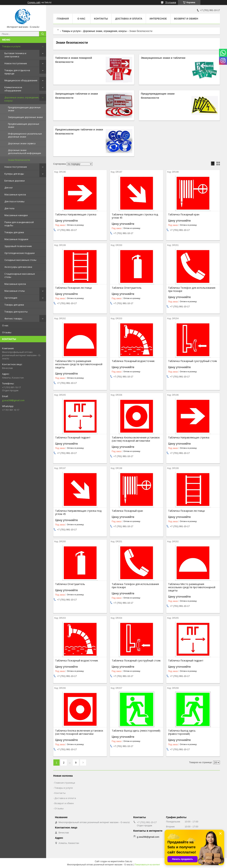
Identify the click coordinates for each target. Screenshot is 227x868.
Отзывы (7, 332)
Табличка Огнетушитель (127, 288)
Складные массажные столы (20, 260)
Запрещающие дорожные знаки (25, 117)
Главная (63, 19)
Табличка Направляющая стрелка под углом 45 (135, 216)
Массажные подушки (16, 239)
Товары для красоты (16, 312)
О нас (5, 325)
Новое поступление (16, 63)
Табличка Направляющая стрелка (76, 215)
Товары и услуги (11, 46)
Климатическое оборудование (13, 89)
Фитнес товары (13, 318)
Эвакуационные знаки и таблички (163, 58)
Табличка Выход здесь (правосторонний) (182, 732)
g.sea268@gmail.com (13, 400)
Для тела (9, 208)
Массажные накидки (16, 215)
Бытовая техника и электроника (15, 55)
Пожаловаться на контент (147, 865)
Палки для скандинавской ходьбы (19, 224)
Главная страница (65, 783)
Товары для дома (14, 232)
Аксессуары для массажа (18, 267)
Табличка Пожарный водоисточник (133, 361)
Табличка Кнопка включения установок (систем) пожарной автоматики (136, 439)
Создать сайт (34, 2)
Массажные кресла (15, 194)
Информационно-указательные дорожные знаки (25, 135)
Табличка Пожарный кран (184, 215)
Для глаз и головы (14, 201)
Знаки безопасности (19, 160)
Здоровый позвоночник (18, 246)
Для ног (9, 188)
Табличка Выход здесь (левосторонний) (136, 731)
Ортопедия (11, 298)
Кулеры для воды (14, 174)
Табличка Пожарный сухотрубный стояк (193, 361)
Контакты (101, 19)
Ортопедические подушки (20, 253)
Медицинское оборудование (21, 80)
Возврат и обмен (186, 19)
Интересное (158, 19)
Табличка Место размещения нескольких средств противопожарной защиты (79, 364)
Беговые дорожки (15, 181)
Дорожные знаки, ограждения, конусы (22, 99)
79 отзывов (171, 2)
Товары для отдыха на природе (17, 72)
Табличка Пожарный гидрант (73, 438)
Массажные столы (15, 291)
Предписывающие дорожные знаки (24, 125)
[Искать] (43, 34)
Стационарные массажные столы (20, 275)
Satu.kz (129, 861)
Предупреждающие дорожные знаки (24, 109)
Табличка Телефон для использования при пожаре (192, 289)
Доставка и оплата (129, 19)
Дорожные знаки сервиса (22, 143)
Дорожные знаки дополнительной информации (24, 152)
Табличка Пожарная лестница (73, 288)
